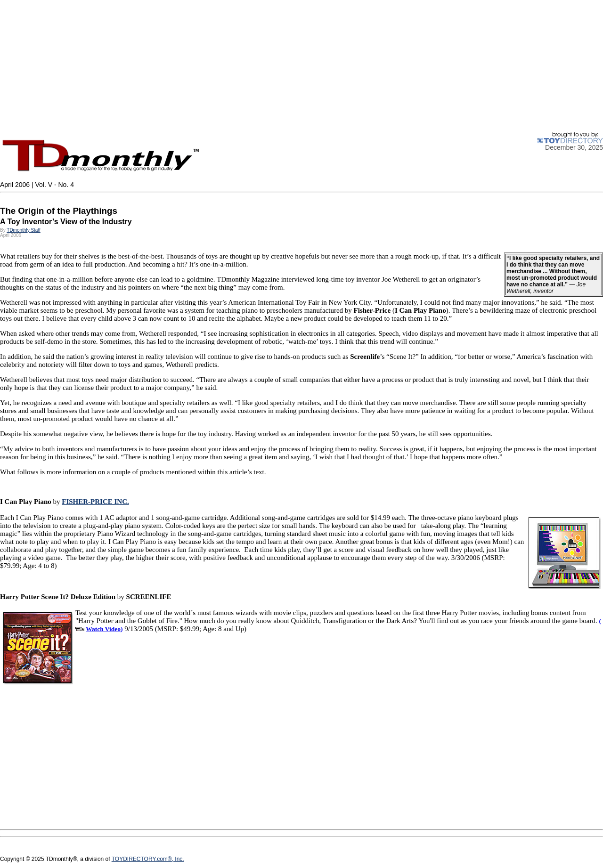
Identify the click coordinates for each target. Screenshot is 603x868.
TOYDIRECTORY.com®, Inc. (148, 859)
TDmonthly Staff (24, 230)
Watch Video (103, 629)
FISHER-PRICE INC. (95, 502)
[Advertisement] (283, 66)
